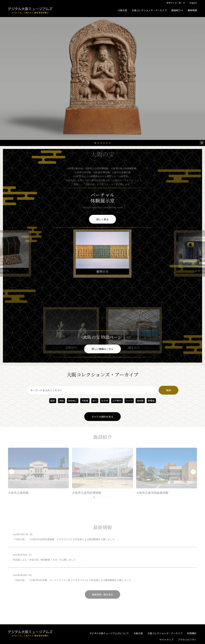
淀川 (95, 400)
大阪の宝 (122, 10)
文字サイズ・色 (176, 3)
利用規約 (192, 633)
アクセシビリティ (187, 639)
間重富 (149, 400)
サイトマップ (166, 639)
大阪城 (85, 400)
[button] (95, 143)
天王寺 (104, 400)
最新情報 (192, 10)
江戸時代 (116, 400)
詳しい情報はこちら (102, 349)
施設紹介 (177, 10)
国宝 (55, 400)
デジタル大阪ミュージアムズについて (109, 633)
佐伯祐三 (74, 400)
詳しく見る (102, 219)
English (193, 3)
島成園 (139, 400)
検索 (166, 390)
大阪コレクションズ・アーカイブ (149, 10)
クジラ (128, 400)
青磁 (63, 400)
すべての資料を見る (102, 416)
